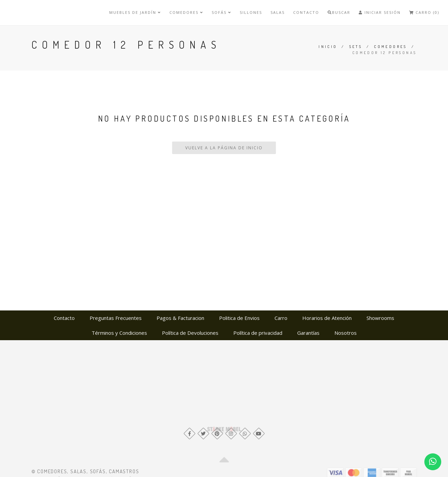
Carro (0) (424, 12)
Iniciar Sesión (380, 12)
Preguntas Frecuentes (116, 318)
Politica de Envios (239, 318)
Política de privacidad (258, 333)
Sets (356, 47)
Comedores (186, 12)
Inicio (328, 47)
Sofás (221, 12)
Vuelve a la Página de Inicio (224, 148)
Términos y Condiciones (119, 333)
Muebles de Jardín (135, 12)
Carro (281, 318)
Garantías (308, 333)
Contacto (306, 12)
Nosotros (346, 333)
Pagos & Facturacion (180, 318)
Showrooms (380, 318)
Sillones (251, 12)
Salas (278, 12)
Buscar (339, 12)
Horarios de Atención (327, 318)
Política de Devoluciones (190, 333)
